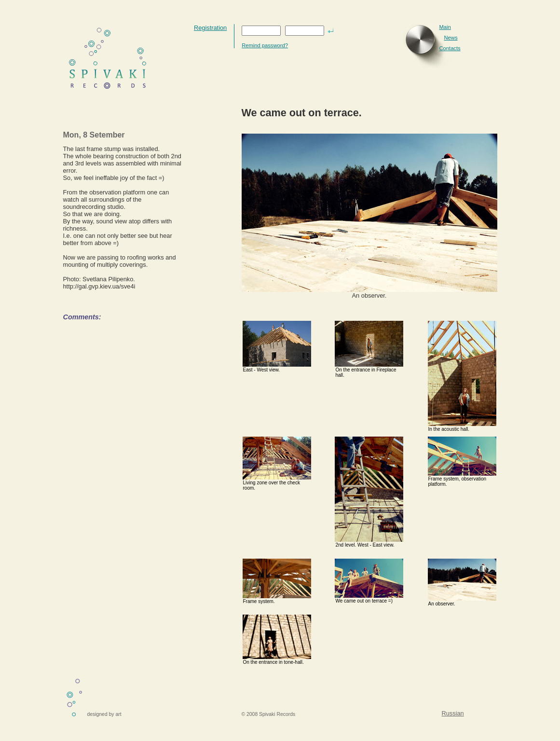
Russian (453, 713)
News (451, 38)
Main (445, 27)
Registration (210, 28)
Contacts (450, 48)
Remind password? (265, 45)
